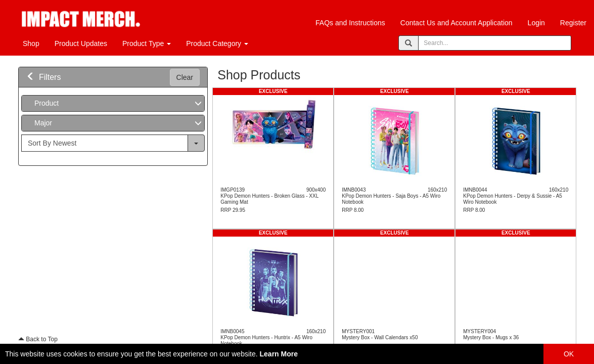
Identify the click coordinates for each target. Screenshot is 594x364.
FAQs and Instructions (350, 23)
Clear (185, 77)
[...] (105, 143)
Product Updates (81, 43)
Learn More (279, 354)
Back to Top (38, 339)
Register (573, 23)
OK (569, 354)
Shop (31, 43)
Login (536, 23)
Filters (43, 77)
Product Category (217, 43)
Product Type (147, 43)
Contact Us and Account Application (456, 23)
